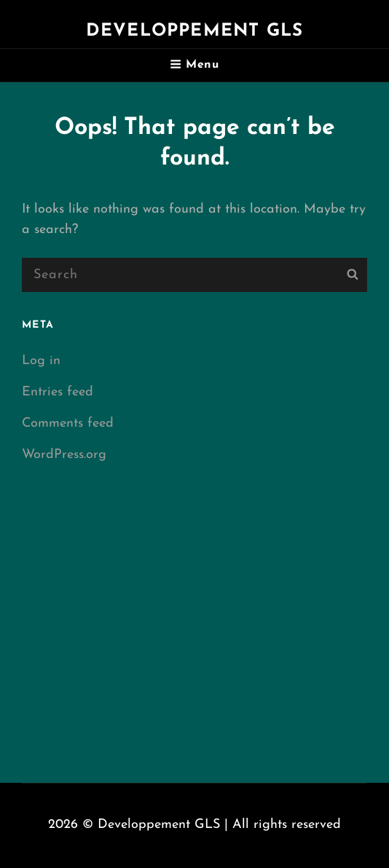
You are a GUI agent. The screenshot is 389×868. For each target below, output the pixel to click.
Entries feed (58, 392)
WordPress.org (64, 455)
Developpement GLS (194, 31)
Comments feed (68, 423)
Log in (41, 361)
